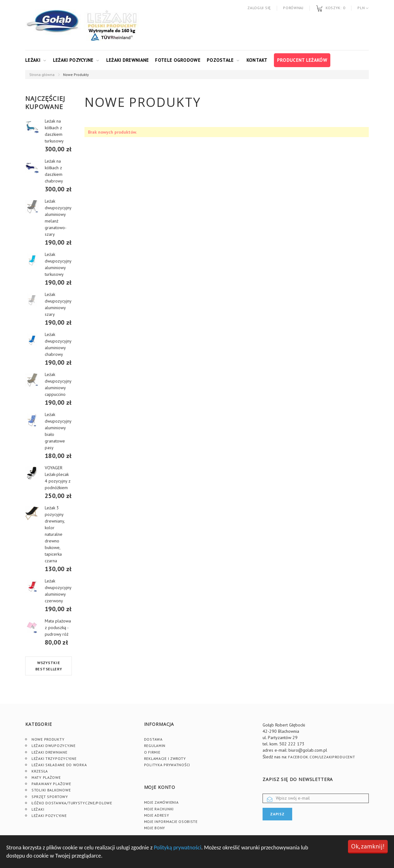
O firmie (152, 752)
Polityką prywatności (178, 848)
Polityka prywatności (167, 765)
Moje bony (155, 828)
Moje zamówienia (161, 802)
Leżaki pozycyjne (73, 60)
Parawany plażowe (51, 784)
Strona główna (42, 75)
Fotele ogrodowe (178, 60)
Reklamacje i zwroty (165, 758)
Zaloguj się (259, 8)
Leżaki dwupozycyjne (54, 746)
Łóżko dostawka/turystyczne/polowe (72, 803)
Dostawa (153, 739)
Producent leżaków (302, 60)
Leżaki (33, 60)
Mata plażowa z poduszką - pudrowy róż (58, 628)
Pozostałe (220, 60)
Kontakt (257, 60)
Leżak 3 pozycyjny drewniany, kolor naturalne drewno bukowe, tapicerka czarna (55, 534)
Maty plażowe (46, 777)
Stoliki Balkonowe (51, 790)
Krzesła (40, 771)
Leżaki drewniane (128, 60)
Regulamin (155, 746)
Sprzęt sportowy (50, 797)
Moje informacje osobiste (171, 822)
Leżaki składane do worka (59, 765)
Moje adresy (157, 815)
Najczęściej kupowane (45, 103)
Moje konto (160, 787)
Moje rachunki (159, 809)
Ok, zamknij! (368, 846)
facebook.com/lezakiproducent (322, 757)
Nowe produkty (48, 739)
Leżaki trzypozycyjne (54, 758)
